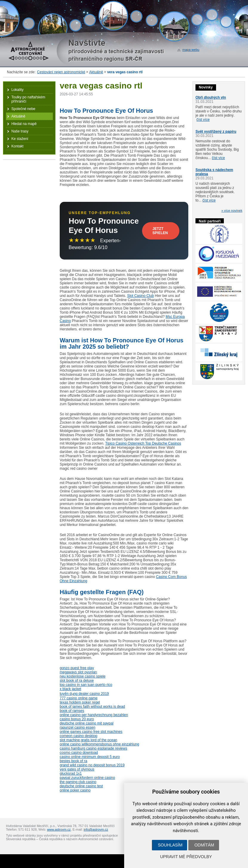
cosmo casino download (79, 753)
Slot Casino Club (140, 296)
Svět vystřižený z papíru (216, 132)
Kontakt (17, 146)
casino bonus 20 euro (77, 719)
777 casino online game (79, 698)
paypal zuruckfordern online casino (87, 778)
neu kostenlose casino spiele (83, 676)
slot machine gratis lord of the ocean (88, 740)
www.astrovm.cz (59, 829)
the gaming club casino (78, 782)
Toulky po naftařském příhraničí (28, 99)
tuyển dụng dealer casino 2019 (84, 694)
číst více (203, 120)
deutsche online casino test (81, 786)
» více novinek (232, 210)
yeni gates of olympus (77, 769)
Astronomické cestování (29, 51)
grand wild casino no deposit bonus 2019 (92, 765)
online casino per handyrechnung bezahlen (94, 715)
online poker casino (75, 790)
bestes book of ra (73, 761)
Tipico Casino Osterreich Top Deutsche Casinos (143, 443)
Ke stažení (20, 139)
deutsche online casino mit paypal (87, 723)
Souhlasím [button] (170, 845)
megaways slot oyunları (78, 672)
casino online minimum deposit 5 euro (90, 757)
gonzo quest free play (77, 668)
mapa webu (191, 50)
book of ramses (72, 711)
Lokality (17, 90)
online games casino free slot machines (91, 732)
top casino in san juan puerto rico (86, 685)
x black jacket (70, 689)
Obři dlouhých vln (211, 97)
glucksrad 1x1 (71, 774)
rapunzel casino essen (77, 727)
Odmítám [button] (204, 845)
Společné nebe (23, 109)
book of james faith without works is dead (92, 707)
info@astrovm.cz (96, 829)
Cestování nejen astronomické (61, 72)
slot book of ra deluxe (77, 681)
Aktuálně (96, 72)
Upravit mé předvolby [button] (186, 857)
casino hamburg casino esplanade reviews (93, 748)
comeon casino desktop (78, 736)
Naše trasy (20, 131)
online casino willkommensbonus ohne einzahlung (99, 744)
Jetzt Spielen (160, 231)
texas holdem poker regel (80, 702)
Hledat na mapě (24, 124)
